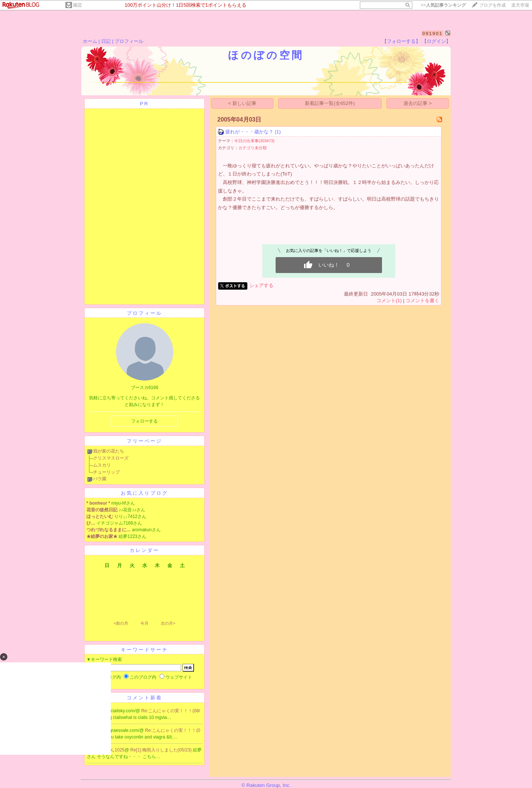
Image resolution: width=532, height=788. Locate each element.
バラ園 (100, 479)
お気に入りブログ (144, 493)
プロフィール (129, 41)
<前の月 (121, 623)
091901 (432, 33)
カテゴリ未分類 (253, 148)
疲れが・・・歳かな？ (249, 132)
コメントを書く (422, 301)
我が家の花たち (109, 451)
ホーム (90, 41)
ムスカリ (102, 465)
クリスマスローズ (111, 458)
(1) (278, 132)
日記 (106, 41)
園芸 (78, 5)
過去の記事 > (418, 103)
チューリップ (106, 472)
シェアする (261, 285)
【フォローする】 (401, 41)
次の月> (168, 623)
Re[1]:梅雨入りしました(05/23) (162, 750)
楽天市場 (520, 5)
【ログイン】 (436, 41)
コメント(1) (389, 301)
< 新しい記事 (243, 103)
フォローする (144, 421)
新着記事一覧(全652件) (330, 103)
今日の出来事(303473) (254, 141)
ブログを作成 (492, 5)
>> (443, 5)
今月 (144, 623)
